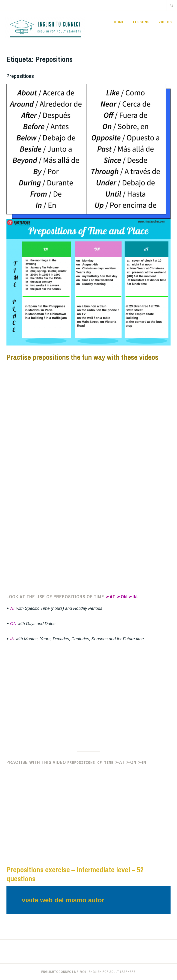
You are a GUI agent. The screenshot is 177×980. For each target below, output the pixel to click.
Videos (165, 22)
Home (119, 22)
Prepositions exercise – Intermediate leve (67, 870)
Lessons (141, 22)
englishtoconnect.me (60, 972)
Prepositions (20, 76)
